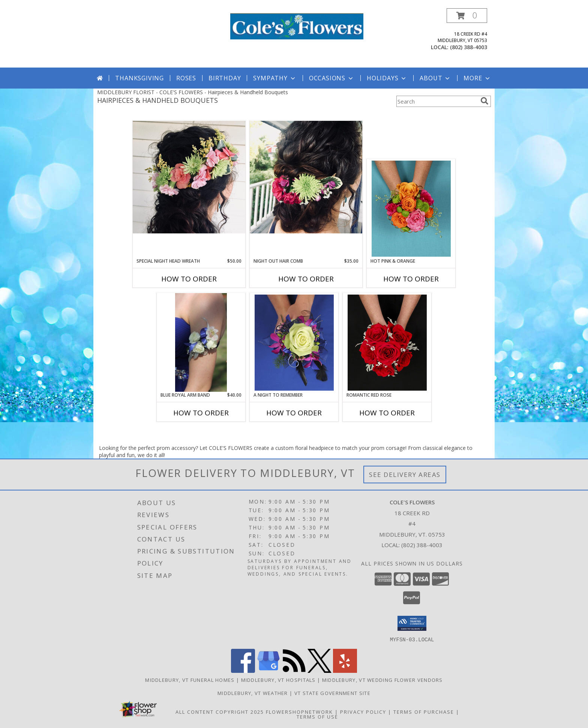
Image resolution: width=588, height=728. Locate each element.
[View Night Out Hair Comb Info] (306, 177)
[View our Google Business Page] (268, 670)
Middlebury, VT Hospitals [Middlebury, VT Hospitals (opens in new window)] (278, 680)
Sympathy (275, 78)
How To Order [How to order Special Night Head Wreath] (189, 279)
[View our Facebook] (243, 670)
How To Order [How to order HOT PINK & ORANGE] (411, 279)
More (477, 78)
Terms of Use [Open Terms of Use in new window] (317, 716)
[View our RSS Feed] (294, 670)
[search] (484, 101)
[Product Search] (437, 101)
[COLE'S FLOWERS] (297, 26)
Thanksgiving (139, 78)
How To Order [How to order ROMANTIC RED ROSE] (387, 413)
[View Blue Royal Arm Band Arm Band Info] (201, 343)
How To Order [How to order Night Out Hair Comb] (306, 279)
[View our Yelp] (345, 670)
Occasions (332, 78)
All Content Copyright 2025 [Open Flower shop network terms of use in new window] (220, 711)
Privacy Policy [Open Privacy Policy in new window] (363, 711)
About (435, 78)
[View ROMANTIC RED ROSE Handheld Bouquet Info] (387, 343)
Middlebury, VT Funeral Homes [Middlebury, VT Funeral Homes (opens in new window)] (190, 680)
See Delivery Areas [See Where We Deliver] (405, 475)
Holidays (387, 78)
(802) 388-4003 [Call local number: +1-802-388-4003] (469, 47)
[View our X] (319, 670)
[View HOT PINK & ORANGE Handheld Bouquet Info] (411, 209)
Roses (186, 78)
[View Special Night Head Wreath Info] (189, 177)
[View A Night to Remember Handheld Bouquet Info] (294, 343)
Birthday (225, 78)
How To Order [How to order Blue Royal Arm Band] (201, 413)
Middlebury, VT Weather (253, 693)
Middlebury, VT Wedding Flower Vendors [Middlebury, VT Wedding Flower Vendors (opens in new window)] (382, 680)
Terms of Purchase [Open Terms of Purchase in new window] (424, 711)
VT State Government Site (332, 693)
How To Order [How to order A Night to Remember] (294, 413)
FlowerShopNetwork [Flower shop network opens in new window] (299, 711)
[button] (467, 16)
